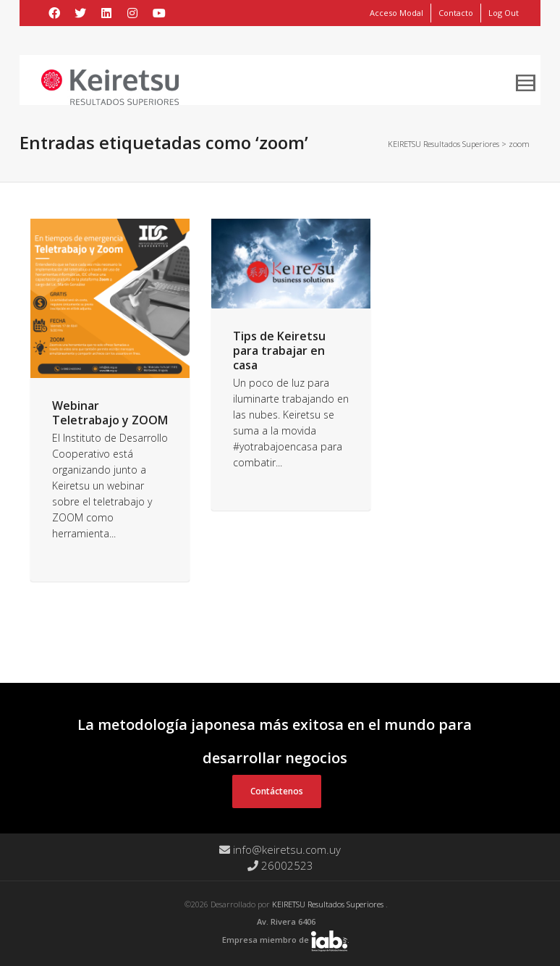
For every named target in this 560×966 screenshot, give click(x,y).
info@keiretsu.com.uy (280, 849)
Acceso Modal (396, 13)
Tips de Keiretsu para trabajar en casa (279, 350)
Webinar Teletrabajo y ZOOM (110, 413)
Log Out (504, 13)
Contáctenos (277, 791)
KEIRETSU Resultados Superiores (329, 904)
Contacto (456, 13)
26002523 (280, 865)
